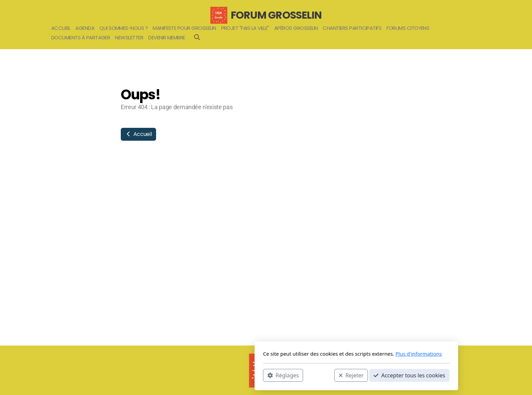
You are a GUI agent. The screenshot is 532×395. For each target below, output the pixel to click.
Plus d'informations (328, 354)
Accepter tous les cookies (319, 375)
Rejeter (261, 375)
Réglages (193, 375)
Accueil (138, 134)
